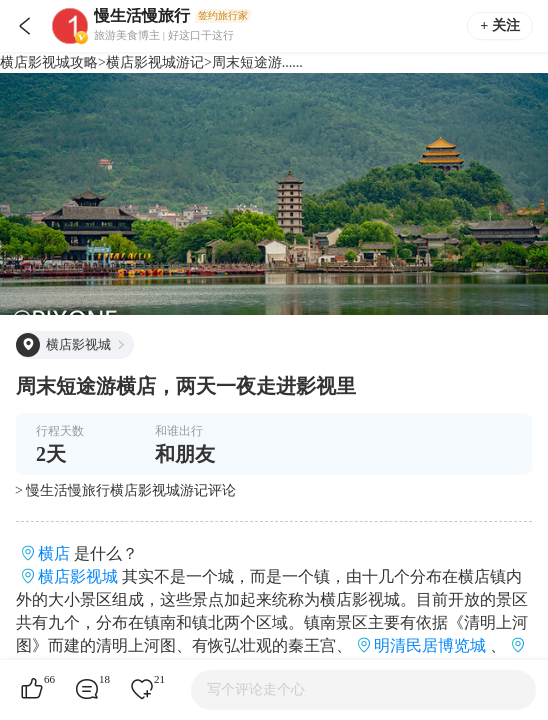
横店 (54, 553)
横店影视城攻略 (49, 62)
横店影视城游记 (155, 62)
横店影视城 (78, 576)
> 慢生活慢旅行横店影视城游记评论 (125, 490)
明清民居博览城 (430, 645)
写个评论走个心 (256, 689)
